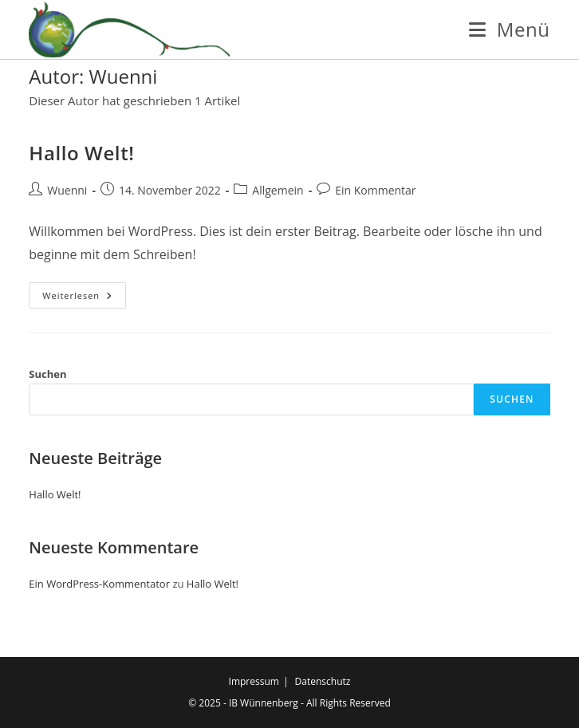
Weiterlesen (84, 298)
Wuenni (67, 190)
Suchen (47, 374)
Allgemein (278, 190)
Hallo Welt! (81, 153)
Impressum (254, 681)
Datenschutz (323, 681)
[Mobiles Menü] (509, 30)
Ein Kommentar (375, 190)
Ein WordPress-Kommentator (99, 584)
